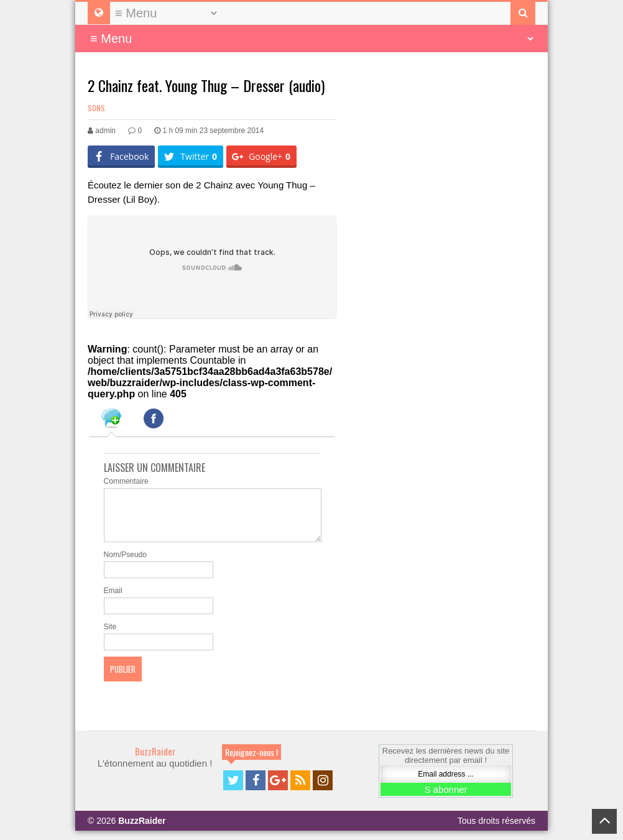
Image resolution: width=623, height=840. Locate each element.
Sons (96, 108)
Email (113, 600)
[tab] (111, 420)
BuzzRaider (155, 760)
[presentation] (111, 420)
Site (110, 636)
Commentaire (126, 481)
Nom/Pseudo (125, 564)
